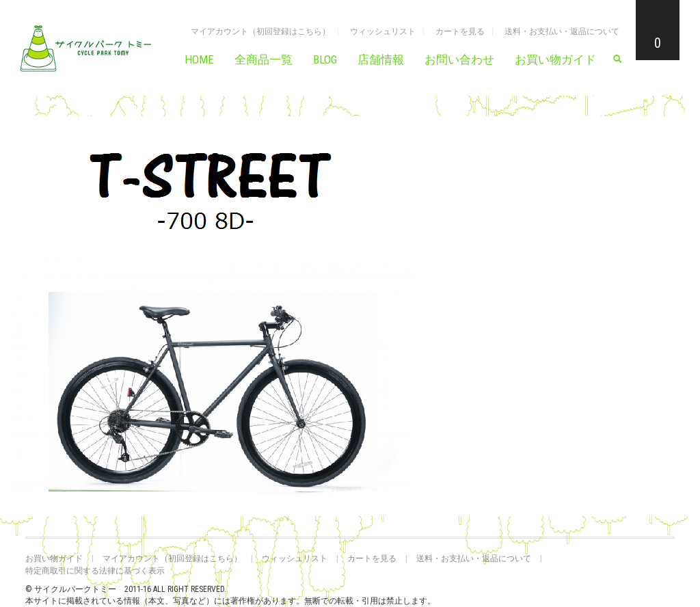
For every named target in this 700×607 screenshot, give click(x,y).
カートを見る (460, 31)
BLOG (325, 59)
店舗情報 (381, 59)
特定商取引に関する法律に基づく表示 (95, 571)
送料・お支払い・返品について (562, 31)
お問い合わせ (459, 59)
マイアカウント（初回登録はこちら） (260, 31)
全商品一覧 (264, 59)
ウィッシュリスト (383, 31)
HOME (199, 59)
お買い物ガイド (555, 59)
